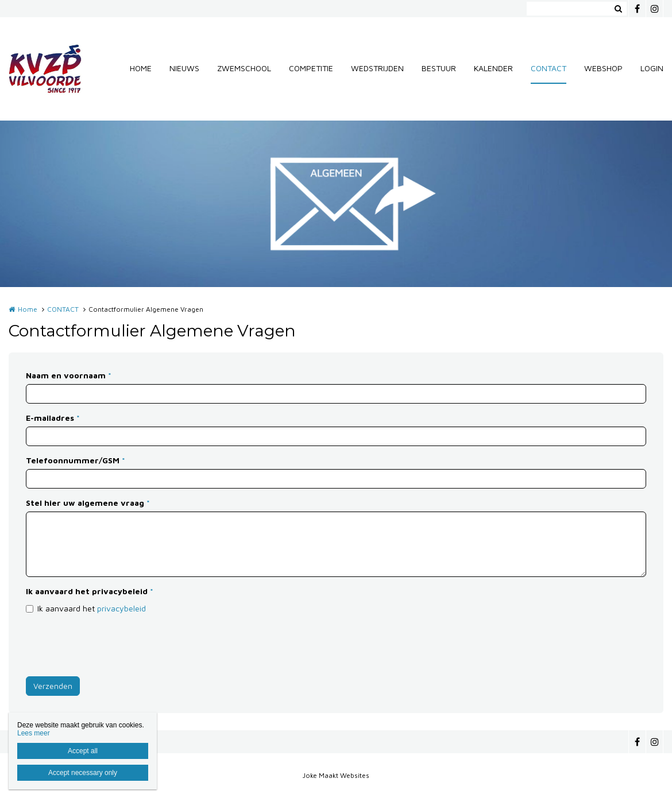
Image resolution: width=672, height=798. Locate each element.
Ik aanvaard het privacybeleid (90, 591)
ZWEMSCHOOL (244, 68)
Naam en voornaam (69, 375)
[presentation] (113, 645)
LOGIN (652, 68)
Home (28, 309)
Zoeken (618, 9)
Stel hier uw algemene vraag (88, 503)
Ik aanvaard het (92, 608)
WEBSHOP (603, 68)
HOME (141, 68)
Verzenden (53, 686)
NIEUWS (184, 68)
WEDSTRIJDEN (377, 68)
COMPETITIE (311, 68)
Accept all (83, 751)
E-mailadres (53, 418)
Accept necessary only (83, 773)
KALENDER (493, 68)
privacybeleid (121, 608)
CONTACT (549, 68)
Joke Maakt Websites (336, 775)
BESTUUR (439, 68)
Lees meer (34, 733)
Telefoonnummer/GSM (76, 460)
